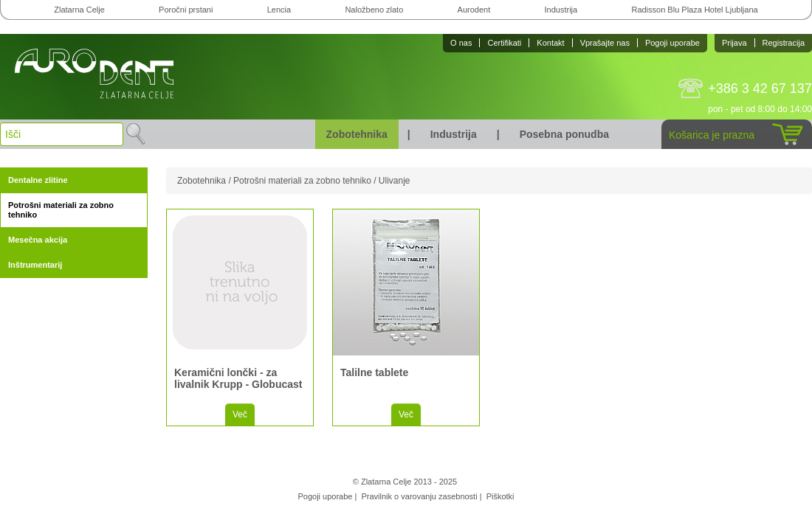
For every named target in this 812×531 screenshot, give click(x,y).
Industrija (561, 10)
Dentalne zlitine (38, 180)
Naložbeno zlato (374, 10)
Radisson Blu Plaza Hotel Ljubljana (694, 10)
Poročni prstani (186, 10)
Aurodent (474, 10)
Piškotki (500, 496)
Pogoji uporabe (672, 43)
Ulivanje (395, 181)
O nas (461, 43)
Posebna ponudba (564, 134)
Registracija (784, 43)
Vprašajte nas (605, 43)
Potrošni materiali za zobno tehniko (61, 210)
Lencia (279, 10)
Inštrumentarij (35, 265)
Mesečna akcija (38, 240)
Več (240, 414)
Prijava (734, 43)
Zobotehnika (357, 134)
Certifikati (504, 43)
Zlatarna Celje (79, 10)
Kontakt (550, 43)
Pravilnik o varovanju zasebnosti (419, 496)
